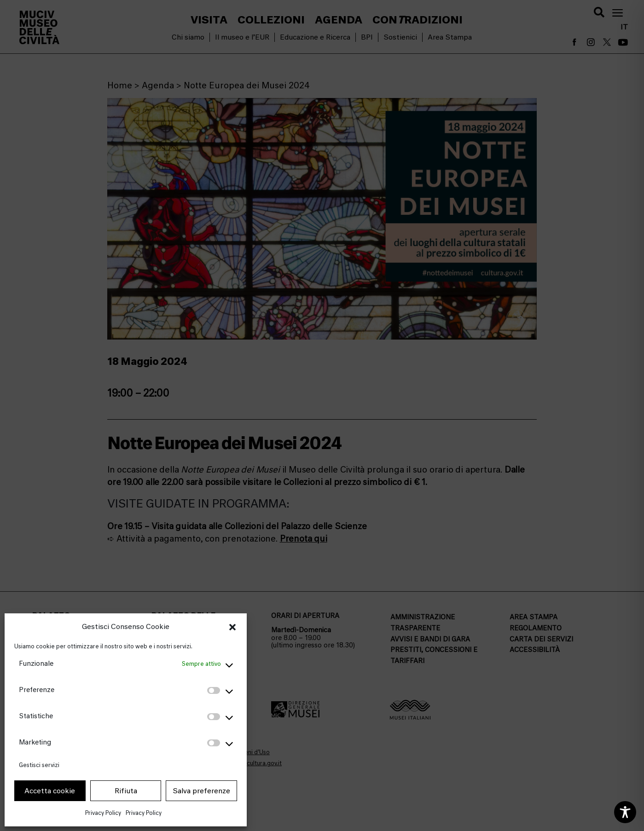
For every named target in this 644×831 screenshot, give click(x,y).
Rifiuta (126, 791)
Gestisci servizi (39, 765)
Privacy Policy (103, 813)
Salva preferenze (201, 791)
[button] (232, 627)
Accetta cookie (50, 791)
